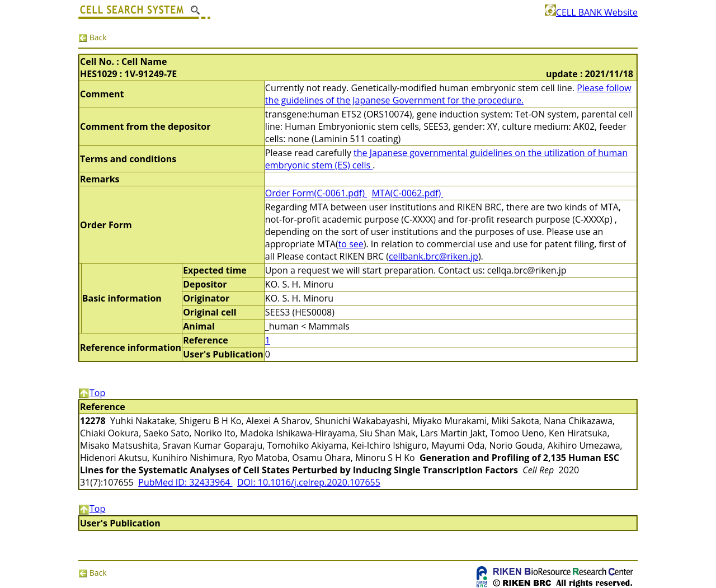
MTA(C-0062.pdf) (407, 193)
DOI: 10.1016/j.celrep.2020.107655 (309, 482)
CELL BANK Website (591, 12)
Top (92, 393)
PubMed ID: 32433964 (185, 482)
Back (93, 37)
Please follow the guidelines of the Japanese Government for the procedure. (448, 94)
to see (351, 244)
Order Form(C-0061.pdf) (316, 193)
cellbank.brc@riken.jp (434, 256)
